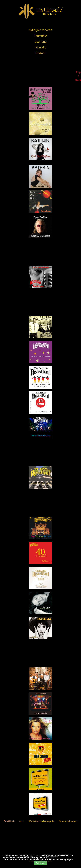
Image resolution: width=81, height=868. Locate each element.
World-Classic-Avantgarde (41, 821)
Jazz (21, 821)
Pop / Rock (9, 821)
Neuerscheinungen (68, 821)
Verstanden (40, 863)
